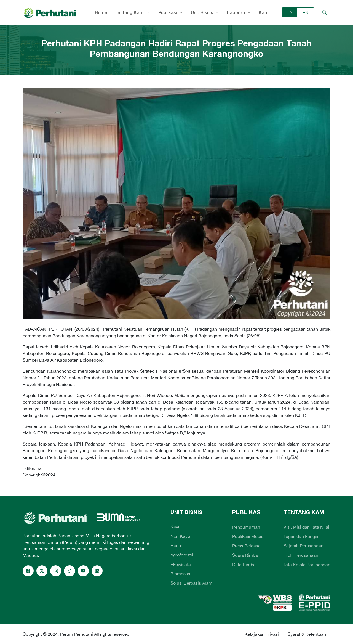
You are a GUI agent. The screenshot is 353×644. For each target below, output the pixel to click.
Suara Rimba (245, 555)
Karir (264, 12)
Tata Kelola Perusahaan (307, 565)
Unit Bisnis (202, 12)
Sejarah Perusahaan (303, 546)
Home (101, 12)
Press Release (246, 546)
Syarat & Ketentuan (307, 634)
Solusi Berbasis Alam (191, 583)
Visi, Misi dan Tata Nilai (306, 527)
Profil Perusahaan (301, 555)
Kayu (176, 527)
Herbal (177, 545)
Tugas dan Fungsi (301, 536)
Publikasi (168, 12)
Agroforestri (182, 555)
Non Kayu (180, 536)
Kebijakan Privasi (262, 634)
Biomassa (180, 574)
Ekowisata (181, 564)
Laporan (236, 12)
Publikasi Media (248, 536)
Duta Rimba (244, 565)
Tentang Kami (130, 12)
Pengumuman (246, 527)
